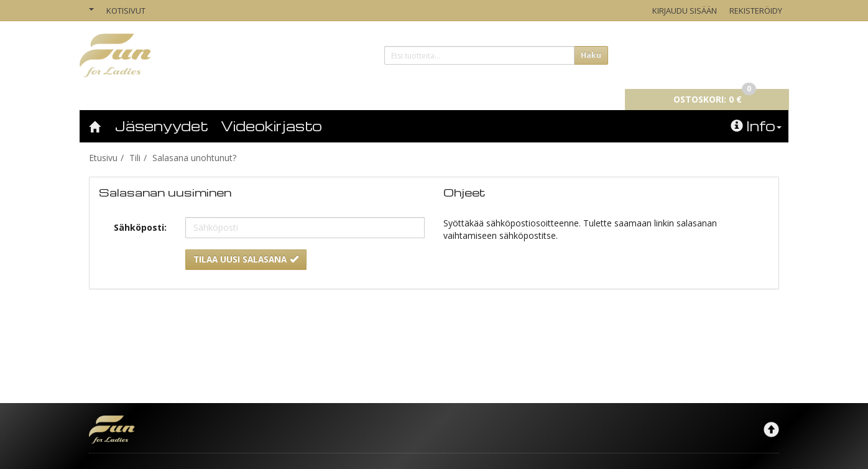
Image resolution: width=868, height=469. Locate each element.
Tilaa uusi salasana (246, 242)
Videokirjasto (271, 108)
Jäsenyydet (162, 108)
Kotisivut (126, 11)
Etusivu (103, 140)
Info (756, 108)
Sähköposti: (140, 210)
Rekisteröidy (756, 11)
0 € (715, 53)
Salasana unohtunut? (194, 140)
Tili (135, 140)
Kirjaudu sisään (685, 11)
